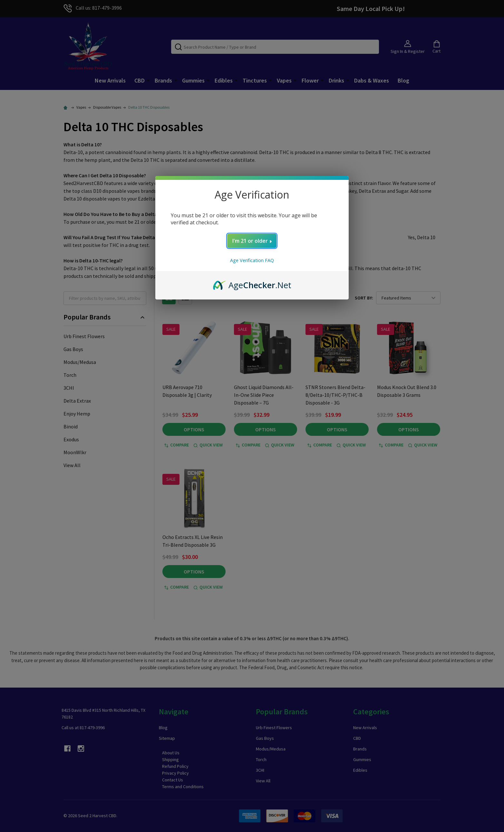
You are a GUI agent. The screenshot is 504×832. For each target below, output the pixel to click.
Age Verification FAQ (252, 260)
